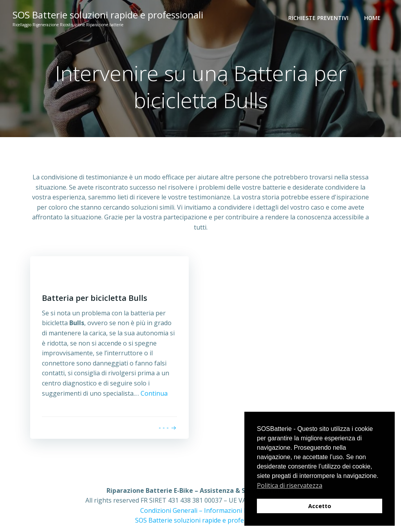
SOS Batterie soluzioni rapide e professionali (201, 520)
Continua (154, 393)
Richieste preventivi (318, 18)
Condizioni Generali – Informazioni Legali (201, 510)
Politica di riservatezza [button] (290, 485)
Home (372, 18)
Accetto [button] (320, 506)
